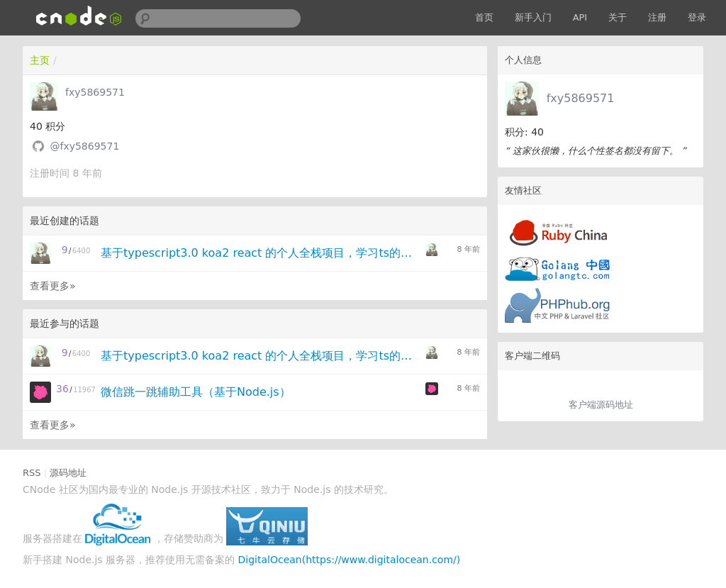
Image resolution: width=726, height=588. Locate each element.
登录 (697, 17)
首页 (484, 17)
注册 (657, 17)
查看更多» (53, 286)
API (580, 17)
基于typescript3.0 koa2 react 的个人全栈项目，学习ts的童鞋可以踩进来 (258, 253)
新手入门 (533, 17)
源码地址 (68, 473)
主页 (40, 60)
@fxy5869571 (84, 146)
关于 (618, 17)
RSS (32, 473)
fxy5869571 (581, 98)
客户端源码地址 (601, 405)
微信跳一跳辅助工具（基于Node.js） (196, 392)
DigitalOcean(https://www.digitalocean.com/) (350, 560)
